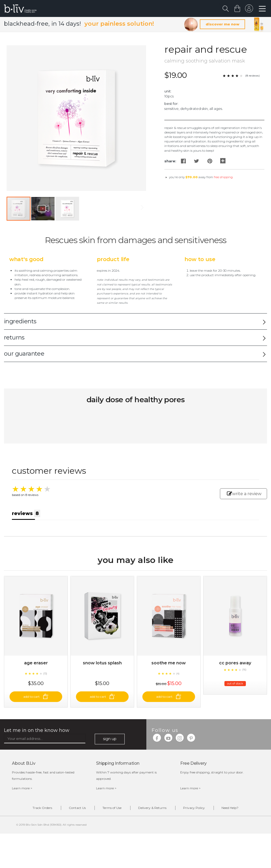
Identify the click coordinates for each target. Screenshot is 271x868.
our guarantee (24, 354)
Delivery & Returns (152, 808)
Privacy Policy (194, 808)
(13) (45, 674)
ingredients (20, 321)
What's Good (26, 259)
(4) (178, 674)
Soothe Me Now (169, 663)
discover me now (222, 24)
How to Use (200, 259)
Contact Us (77, 808)
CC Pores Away (235, 663)
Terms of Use (112, 808)
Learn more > (22, 788)
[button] (43, 209)
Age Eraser (36, 663)
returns (14, 337)
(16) (244, 670)
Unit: (168, 91)
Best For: (171, 104)
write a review (244, 494)
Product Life (113, 259)
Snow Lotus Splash (102, 663)
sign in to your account (249, 10)
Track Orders (42, 808)
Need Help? (230, 808)
